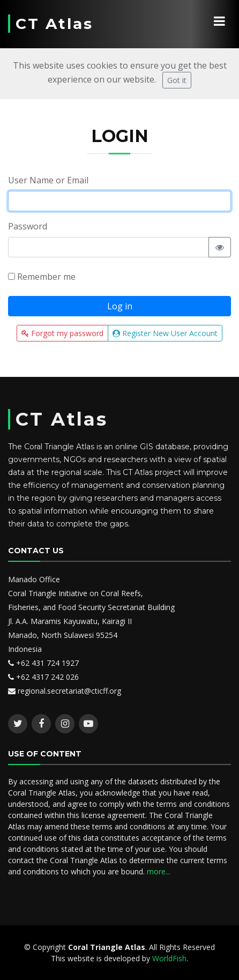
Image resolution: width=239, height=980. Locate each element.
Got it (177, 80)
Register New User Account (165, 333)
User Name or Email (48, 180)
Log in (120, 306)
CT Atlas (54, 24)
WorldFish (169, 958)
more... (159, 871)
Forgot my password (62, 333)
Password (28, 226)
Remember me (42, 277)
